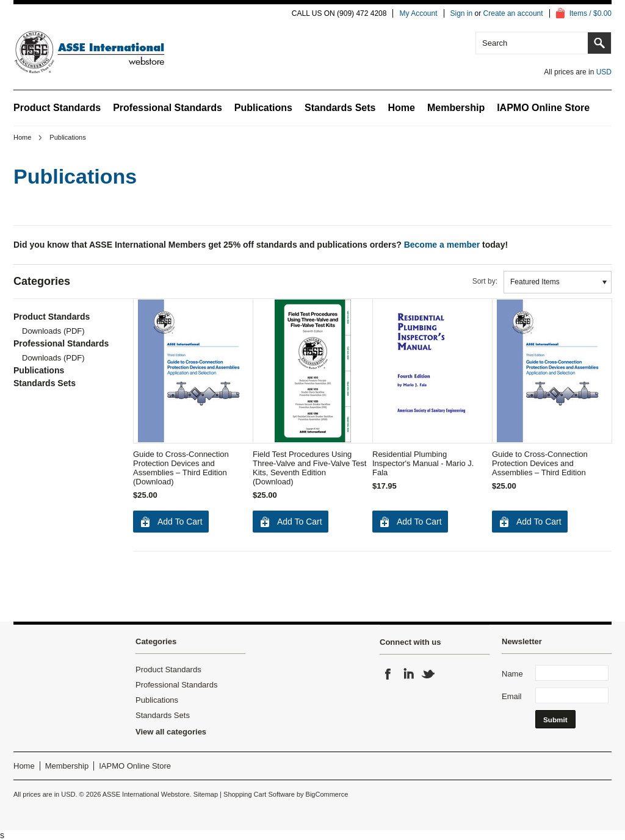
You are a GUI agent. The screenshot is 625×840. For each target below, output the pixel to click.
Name (512, 674)
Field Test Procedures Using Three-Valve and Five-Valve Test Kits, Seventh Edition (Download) (309, 468)
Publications (263, 108)
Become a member (442, 245)
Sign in (462, 13)
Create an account (513, 13)
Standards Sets (340, 108)
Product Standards (57, 108)
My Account (418, 13)
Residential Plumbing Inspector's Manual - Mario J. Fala (423, 463)
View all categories (171, 732)
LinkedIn (408, 674)
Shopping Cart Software (259, 794)
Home (22, 137)
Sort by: (485, 281)
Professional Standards (168, 108)
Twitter (428, 674)
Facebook (388, 674)
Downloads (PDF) (53, 331)
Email (512, 696)
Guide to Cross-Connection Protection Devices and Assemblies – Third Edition (540, 463)
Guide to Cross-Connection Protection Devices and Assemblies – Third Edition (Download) (181, 468)
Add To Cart (180, 522)
